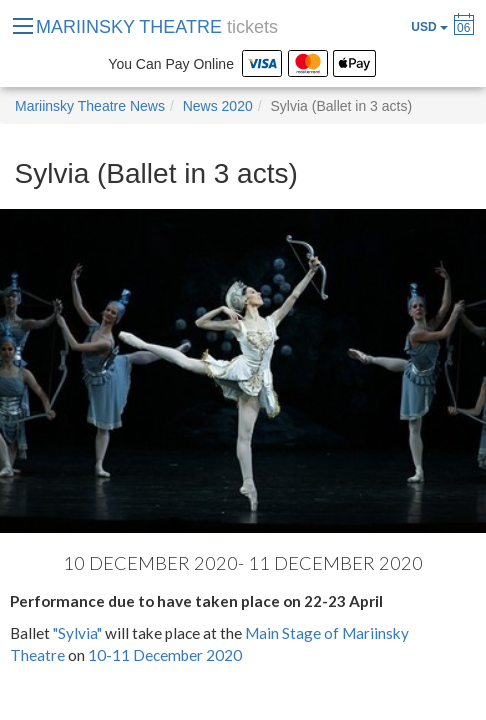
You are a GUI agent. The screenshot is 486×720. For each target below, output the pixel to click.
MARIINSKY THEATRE (157, 27)
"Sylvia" (79, 633)
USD (429, 27)
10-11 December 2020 (165, 655)
